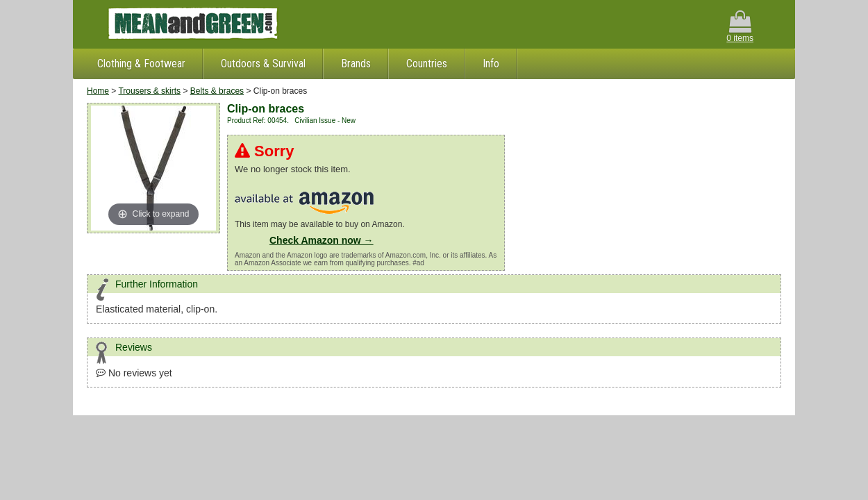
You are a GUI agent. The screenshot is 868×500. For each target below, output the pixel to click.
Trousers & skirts (149, 91)
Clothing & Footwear (141, 64)
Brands (356, 64)
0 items (740, 27)
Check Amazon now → (322, 240)
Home (98, 91)
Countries (427, 64)
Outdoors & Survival (263, 64)
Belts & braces (217, 91)
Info (491, 64)
